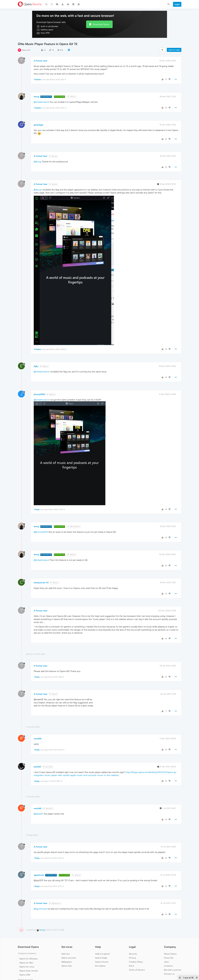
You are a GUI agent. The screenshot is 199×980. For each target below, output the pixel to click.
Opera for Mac (26, 963)
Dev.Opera (100, 966)
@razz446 (48, 767)
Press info (169, 958)
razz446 (38, 739)
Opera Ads (67, 966)
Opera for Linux (27, 967)
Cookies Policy (136, 962)
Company (170, 947)
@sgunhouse (55, 903)
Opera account (69, 958)
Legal (132, 947)
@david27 (48, 809)
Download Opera (101, 24)
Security (133, 954)
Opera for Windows (29, 959)
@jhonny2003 (74, 527)
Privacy (132, 958)
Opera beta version (29, 971)
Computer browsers (27, 953)
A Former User (41, 61)
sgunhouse (39, 875)
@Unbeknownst (41, 102)
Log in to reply (174, 50)
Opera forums (102, 962)
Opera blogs (101, 958)
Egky (36, 366)
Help (98, 947)
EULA (131, 966)
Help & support (102, 954)
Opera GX (26, 50)
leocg (36, 97)
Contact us (169, 974)
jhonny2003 (39, 394)
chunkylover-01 (41, 583)
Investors (168, 966)
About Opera (170, 954)
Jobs (166, 962)
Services (67, 947)
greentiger (39, 125)
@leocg (53, 156)
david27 (37, 767)
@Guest (72, 97)
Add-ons (66, 954)
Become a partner (173, 970)
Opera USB (25, 975)
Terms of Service (137, 970)
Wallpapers (67, 962)
